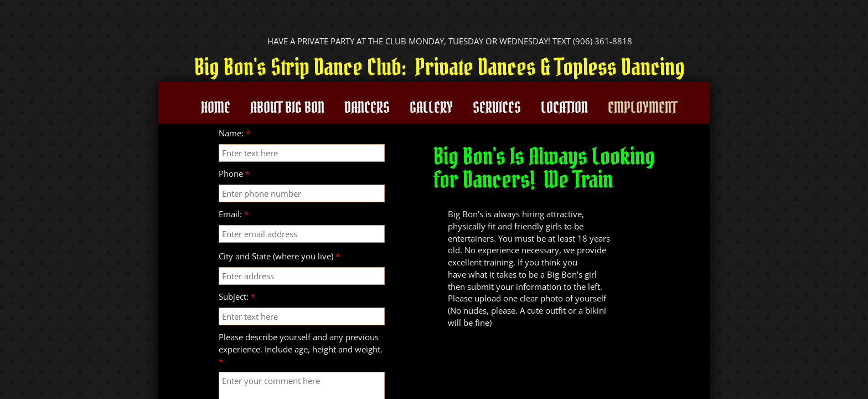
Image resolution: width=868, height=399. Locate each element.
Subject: (237, 296)
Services (497, 108)
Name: (234, 133)
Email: (234, 214)
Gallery (431, 108)
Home (216, 108)
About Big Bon (287, 108)
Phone (234, 173)
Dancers (367, 108)
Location (564, 108)
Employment (642, 108)
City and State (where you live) (279, 256)
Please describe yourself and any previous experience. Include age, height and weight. (301, 349)
